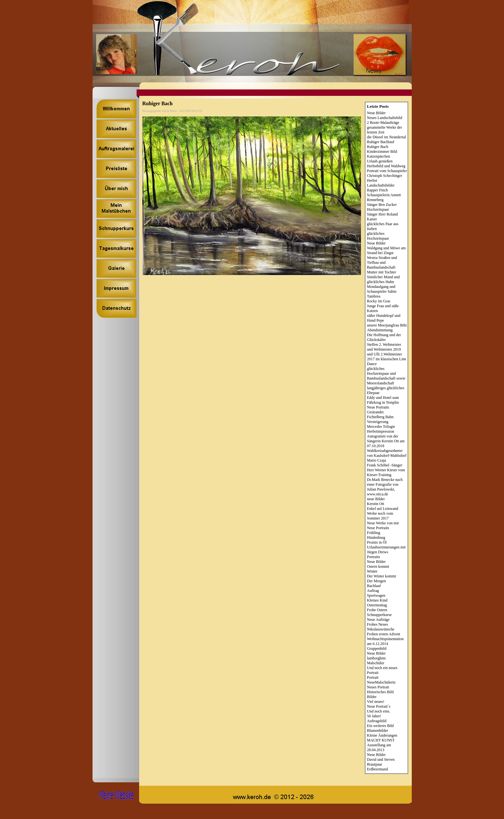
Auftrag (373, 591)
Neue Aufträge (378, 620)
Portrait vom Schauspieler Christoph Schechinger (387, 173)
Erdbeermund (378, 769)
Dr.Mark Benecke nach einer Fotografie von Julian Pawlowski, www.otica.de (385, 487)
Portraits (374, 557)
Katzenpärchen (379, 156)
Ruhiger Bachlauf (381, 142)
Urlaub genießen (380, 161)
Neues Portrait (378, 687)
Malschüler (376, 663)
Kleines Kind (377, 600)
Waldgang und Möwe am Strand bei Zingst (387, 250)
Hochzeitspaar (378, 209)
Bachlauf (374, 586)
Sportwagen (376, 595)
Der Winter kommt (382, 576)
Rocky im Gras (379, 301)
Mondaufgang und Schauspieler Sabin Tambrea (382, 291)
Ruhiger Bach (378, 147)
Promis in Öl (377, 542)
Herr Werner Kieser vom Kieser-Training (386, 472)
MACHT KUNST (381, 740)
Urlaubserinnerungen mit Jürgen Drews (386, 550)
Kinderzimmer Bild (382, 152)
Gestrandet (375, 412)
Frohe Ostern (377, 610)
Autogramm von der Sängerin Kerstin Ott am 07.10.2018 (386, 441)
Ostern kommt (378, 566)
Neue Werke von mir (383, 523)
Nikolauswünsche (381, 629)
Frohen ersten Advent (384, 634)
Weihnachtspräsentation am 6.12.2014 (385, 641)
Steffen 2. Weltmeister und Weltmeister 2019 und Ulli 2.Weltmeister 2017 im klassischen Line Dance (387, 354)
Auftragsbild (377, 721)
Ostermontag (377, 605)
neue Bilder (376, 499)
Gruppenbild (377, 649)
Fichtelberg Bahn (380, 417)
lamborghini (376, 658)
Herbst (372, 180)
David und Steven (381, 759)
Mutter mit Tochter (382, 272)
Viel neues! (376, 702)
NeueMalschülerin (381, 682)
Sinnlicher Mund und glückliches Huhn (383, 279)
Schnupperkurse (379, 615)
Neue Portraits (378, 407)
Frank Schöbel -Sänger (385, 465)
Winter (372, 571)
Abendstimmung (380, 330)
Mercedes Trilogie (381, 427)
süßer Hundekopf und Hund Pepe (384, 318)
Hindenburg (376, 538)
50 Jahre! (374, 716)
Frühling (374, 533)
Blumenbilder (378, 731)
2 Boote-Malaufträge (383, 123)
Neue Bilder (376, 113)
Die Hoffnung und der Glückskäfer (384, 337)
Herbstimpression (381, 431)
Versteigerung (378, 422)
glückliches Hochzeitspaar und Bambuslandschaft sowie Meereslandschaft (386, 376)
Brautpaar (375, 764)
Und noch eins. (379, 711)
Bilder (372, 697)
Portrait (373, 677)
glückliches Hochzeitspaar (378, 236)
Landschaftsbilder (381, 185)
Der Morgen (377, 581)
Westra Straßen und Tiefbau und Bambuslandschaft (382, 262)
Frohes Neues (378, 624)
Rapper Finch (378, 190)
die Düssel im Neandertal (387, 137)
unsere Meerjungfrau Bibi (387, 325)
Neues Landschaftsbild (385, 118)
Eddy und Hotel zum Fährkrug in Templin (383, 400)
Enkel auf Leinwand (383, 509)
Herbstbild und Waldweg (386, 166)
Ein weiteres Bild (380, 726)
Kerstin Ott (376, 504)
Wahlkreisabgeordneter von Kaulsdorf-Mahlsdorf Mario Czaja (387, 456)
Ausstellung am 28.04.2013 (379, 747)
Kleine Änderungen (382, 735)
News (173, 111)
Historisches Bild (380, 692)
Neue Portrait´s (379, 706)
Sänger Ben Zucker (382, 205)
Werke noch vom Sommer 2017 (380, 516)
